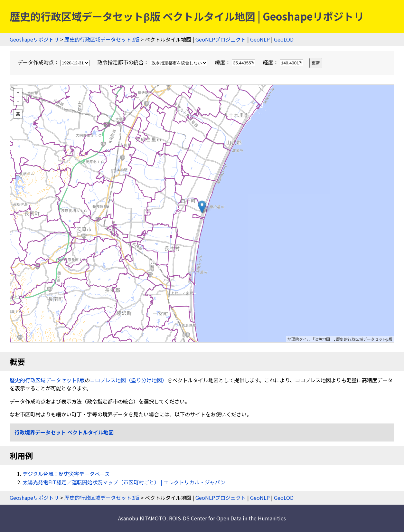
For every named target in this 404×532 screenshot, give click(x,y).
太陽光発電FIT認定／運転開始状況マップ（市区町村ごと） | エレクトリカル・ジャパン (124, 482)
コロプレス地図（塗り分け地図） (128, 380)
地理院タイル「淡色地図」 (311, 339)
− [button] (18, 101)
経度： (284, 62)
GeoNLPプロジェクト (221, 39)
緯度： (236, 62)
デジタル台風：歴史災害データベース (66, 474)
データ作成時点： (54, 62)
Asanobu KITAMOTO (142, 518)
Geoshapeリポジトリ (34, 39)
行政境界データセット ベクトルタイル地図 (64, 432)
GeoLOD (284, 39)
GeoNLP (260, 39)
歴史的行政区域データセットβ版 (102, 39)
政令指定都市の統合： (153, 62)
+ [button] (18, 93)
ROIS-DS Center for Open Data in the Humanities (227, 518)
